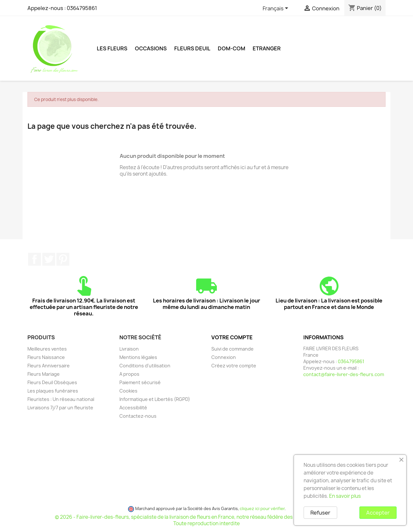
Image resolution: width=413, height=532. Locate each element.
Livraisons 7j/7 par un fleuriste (60, 408)
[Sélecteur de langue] (277, 9)
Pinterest (63, 259)
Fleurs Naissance (46, 357)
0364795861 (82, 8)
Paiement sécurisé (140, 382)
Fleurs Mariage (44, 374)
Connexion (224, 357)
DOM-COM (232, 48)
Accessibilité (133, 408)
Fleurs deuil (192, 48)
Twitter (49, 259)
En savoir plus (345, 496)
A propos (129, 374)
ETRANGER (267, 48)
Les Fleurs (112, 48)
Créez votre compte (234, 366)
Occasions (151, 48)
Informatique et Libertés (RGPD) (155, 399)
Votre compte (232, 337)
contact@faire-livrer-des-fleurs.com (344, 374)
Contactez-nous (138, 416)
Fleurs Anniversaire (49, 366)
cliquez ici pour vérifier (262, 509)
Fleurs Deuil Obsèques (52, 382)
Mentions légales (138, 357)
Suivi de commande (232, 349)
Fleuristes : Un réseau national (61, 399)
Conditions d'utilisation (145, 366)
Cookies (128, 391)
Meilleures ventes (47, 349)
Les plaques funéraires (53, 391)
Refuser (320, 513)
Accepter (378, 513)
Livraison (129, 349)
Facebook (35, 259)
